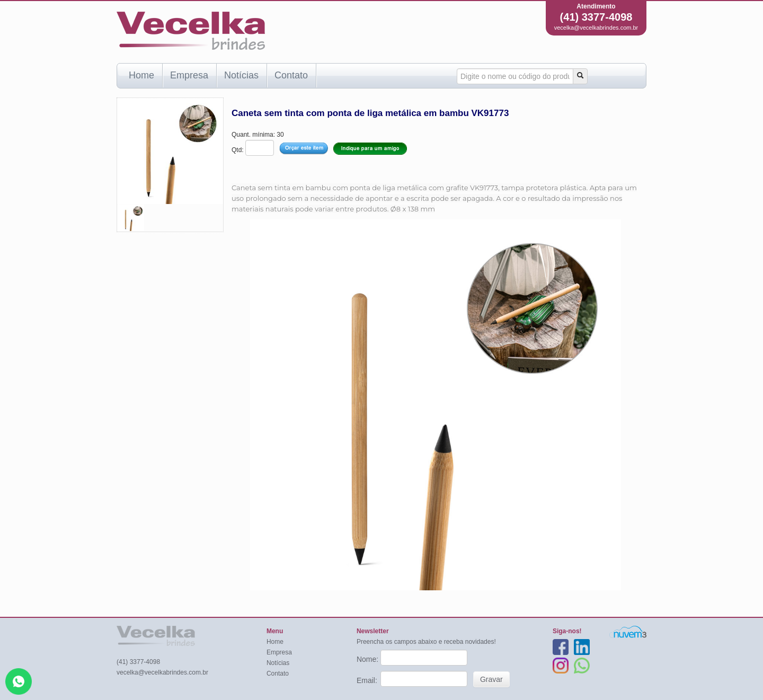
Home (141, 75)
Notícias (241, 75)
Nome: (369, 659)
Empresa (189, 75)
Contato (291, 75)
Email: (368, 680)
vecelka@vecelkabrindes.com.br (596, 28)
